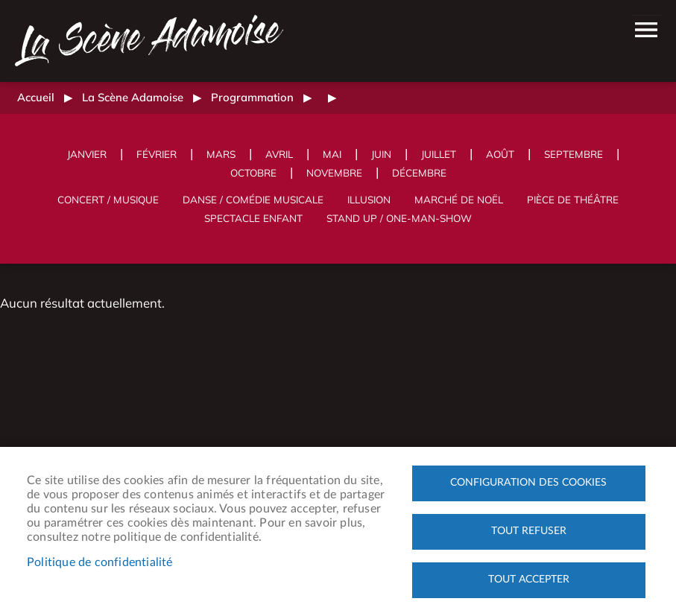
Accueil (36, 97)
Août (500, 154)
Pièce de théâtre (573, 199)
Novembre (334, 172)
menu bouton (646, 30)
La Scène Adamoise (133, 97)
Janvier (87, 154)
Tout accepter (529, 580)
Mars (221, 154)
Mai (332, 154)
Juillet (439, 154)
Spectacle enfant (253, 218)
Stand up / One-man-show (399, 218)
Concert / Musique (108, 199)
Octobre (253, 172)
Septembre (574, 154)
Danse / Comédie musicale (253, 199)
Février (157, 154)
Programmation (252, 97)
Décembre (419, 172)
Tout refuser (529, 531)
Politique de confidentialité (100, 562)
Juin (381, 154)
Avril (279, 154)
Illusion (369, 199)
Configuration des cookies (528, 483)
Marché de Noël (459, 199)
